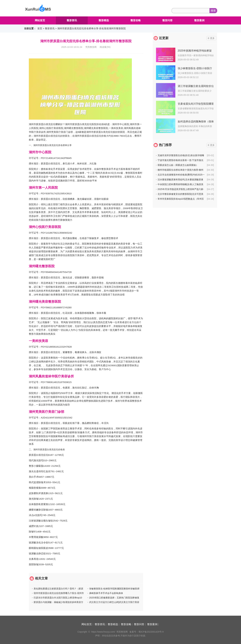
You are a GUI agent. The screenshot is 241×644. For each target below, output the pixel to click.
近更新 (164, 38)
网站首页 (40, 20)
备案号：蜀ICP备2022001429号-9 (146, 632)
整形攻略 (136, 20)
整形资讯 (72, 20)
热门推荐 (165, 145)
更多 (212, 38)
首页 (40, 28)
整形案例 (199, 20)
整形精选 (104, 20)
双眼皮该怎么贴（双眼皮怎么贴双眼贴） (178, 165)
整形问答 (167, 20)
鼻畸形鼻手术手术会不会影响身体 (106, 593)
